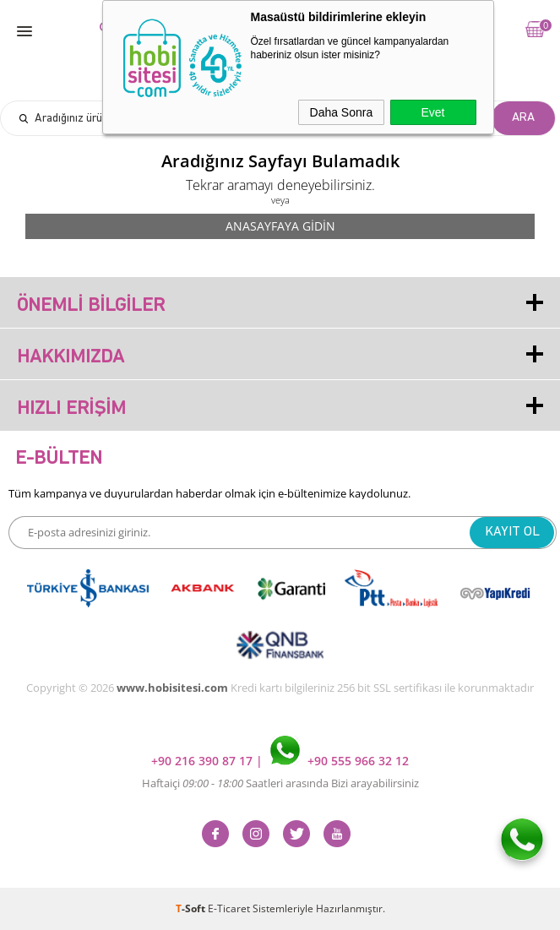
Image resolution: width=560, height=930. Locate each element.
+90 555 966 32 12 (340, 761)
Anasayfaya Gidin (280, 226)
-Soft (192, 908)
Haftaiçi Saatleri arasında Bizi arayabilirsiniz (280, 783)
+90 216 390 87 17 (204, 761)
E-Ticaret (229, 908)
